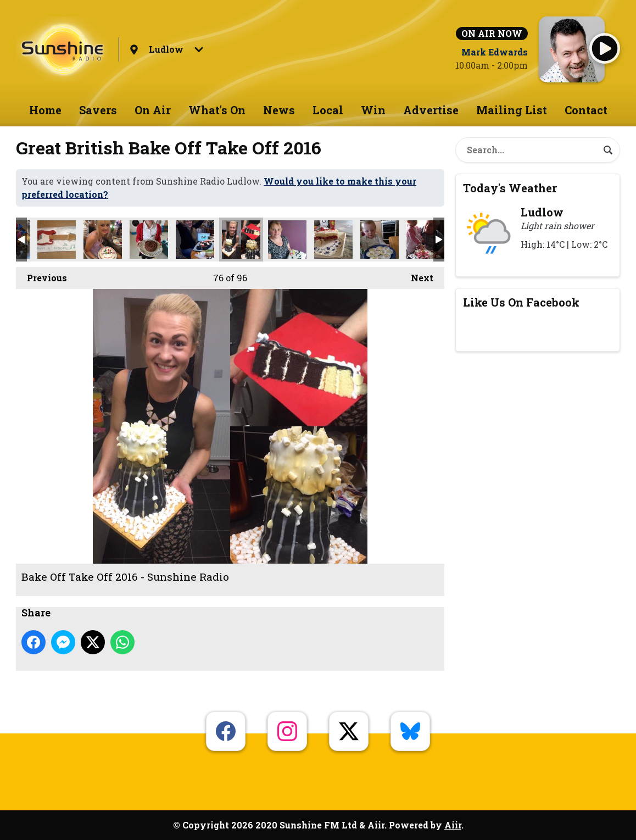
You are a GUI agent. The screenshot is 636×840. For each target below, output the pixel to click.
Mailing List (512, 110)
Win (373, 110)
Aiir (453, 825)
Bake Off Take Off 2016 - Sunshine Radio (57, 240)
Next (417, 275)
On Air (153, 110)
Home (45, 110)
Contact (586, 110)
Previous (41, 275)
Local (328, 110)
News (279, 110)
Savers (98, 110)
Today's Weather (510, 188)
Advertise (431, 110)
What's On (217, 110)
